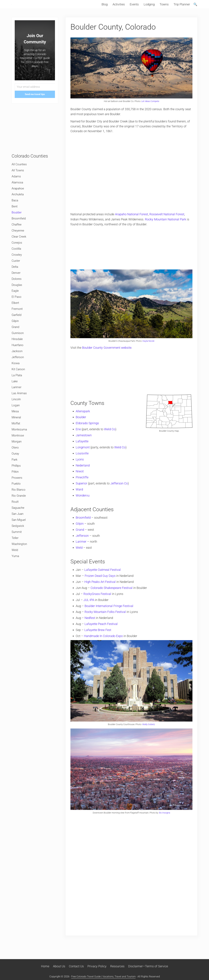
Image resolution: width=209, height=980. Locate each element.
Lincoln (17, 415)
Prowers (17, 496)
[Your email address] (35, 94)
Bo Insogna (165, 815)
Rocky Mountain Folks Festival (106, 616)
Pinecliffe (83, 483)
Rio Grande (19, 515)
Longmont (83, 453)
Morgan (17, 459)
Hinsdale (18, 352)
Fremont (17, 321)
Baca (15, 208)
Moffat (16, 440)
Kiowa (16, 377)
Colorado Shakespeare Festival (112, 592)
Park (15, 477)
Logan (16, 421)
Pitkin (15, 490)
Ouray (16, 471)
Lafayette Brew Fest (99, 634)
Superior (82, 488)
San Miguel (19, 540)
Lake (15, 396)
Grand (81, 534)
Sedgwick (18, 546)
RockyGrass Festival (98, 598)
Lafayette (83, 447)
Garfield (17, 327)
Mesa (15, 427)
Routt (15, 521)
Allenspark (84, 417)
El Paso (17, 308)
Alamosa (18, 190)
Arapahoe (18, 196)
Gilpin (80, 528)
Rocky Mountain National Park (166, 226)
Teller (15, 559)
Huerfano (18, 358)
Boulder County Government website (107, 353)
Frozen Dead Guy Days (101, 580)
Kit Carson (19, 384)
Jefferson (83, 540)
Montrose (18, 452)
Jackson (17, 365)
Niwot (80, 477)
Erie (79, 435)
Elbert (15, 315)
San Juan (18, 534)
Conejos (17, 252)
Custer (16, 271)
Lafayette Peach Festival (102, 628)
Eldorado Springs (88, 429)
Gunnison (18, 346)
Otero (15, 465)
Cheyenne (18, 240)
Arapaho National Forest (132, 221)
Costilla (17, 258)
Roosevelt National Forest (167, 221)
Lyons (81, 465)
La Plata (17, 390)
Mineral (17, 434)
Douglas (17, 296)
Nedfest (91, 622)
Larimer (82, 546)
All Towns (18, 177)
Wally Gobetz (149, 727)
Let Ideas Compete (150, 108)
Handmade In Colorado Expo (104, 640)
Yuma (16, 577)
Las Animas (20, 408)
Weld (80, 552)
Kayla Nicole (148, 347)
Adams (16, 183)
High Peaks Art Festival (101, 586)
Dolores (17, 290)
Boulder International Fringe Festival (110, 610)
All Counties (20, 171)
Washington (20, 565)
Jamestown (84, 441)
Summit (17, 552)
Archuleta (18, 202)
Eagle (15, 302)
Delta (15, 277)
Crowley (17, 265)
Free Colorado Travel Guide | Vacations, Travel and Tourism (103, 977)
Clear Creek (19, 246)
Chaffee (17, 233)
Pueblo (16, 502)
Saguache (18, 527)
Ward (80, 494)
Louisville (83, 459)
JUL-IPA (90, 604)
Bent (15, 215)
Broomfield (84, 523)
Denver (16, 283)
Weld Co (110, 435)
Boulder (82, 423)
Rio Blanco (19, 509)
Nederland (83, 471)
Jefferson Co (120, 488)
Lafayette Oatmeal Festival (103, 574)
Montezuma (20, 446)
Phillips (17, 483)
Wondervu (83, 500)
